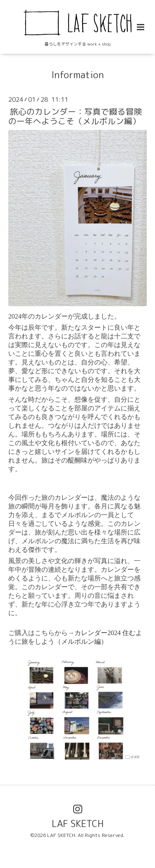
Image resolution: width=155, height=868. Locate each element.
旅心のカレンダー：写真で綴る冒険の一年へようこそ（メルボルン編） (75, 116)
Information (77, 75)
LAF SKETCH (78, 824)
